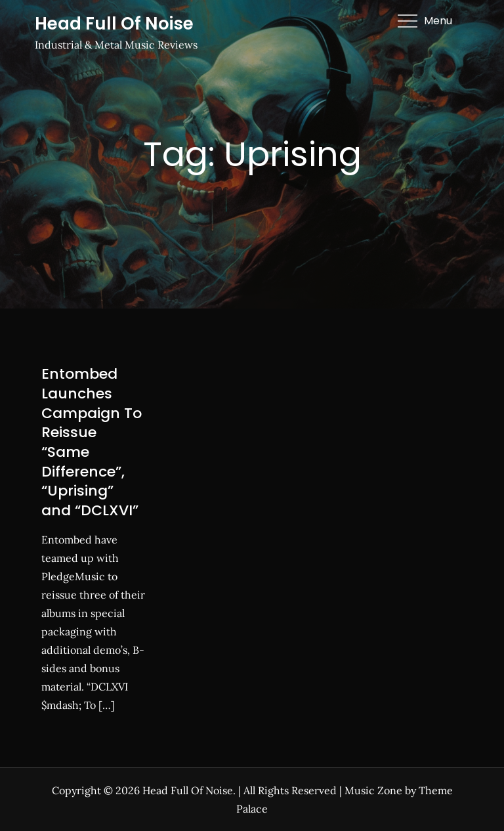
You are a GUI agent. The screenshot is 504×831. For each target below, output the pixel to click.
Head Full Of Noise (114, 24)
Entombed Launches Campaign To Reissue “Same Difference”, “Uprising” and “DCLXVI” (92, 442)
